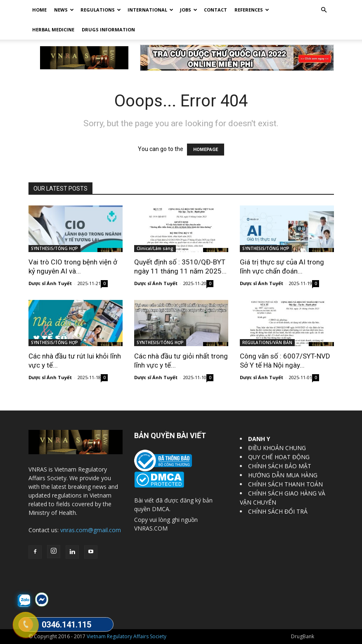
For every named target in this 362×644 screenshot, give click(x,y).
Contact (215, 10)
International (150, 10)
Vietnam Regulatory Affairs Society (127, 636)
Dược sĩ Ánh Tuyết (50, 283)
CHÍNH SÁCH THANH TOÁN (285, 484)
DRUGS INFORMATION (108, 29)
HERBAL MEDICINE (53, 29)
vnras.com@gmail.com (91, 530)
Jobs (189, 10)
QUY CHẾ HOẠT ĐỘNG (279, 457)
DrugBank (303, 636)
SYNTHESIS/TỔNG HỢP (54, 248)
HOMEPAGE (206, 150)
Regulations (101, 10)
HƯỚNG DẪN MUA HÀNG (283, 475)
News (64, 10)
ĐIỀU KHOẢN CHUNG (277, 448)
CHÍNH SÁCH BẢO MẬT (280, 466)
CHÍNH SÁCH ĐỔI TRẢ (278, 511)
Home (39, 10)
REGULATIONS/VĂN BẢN (267, 342)
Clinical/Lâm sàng (155, 248)
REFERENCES (252, 10)
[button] (324, 10)
